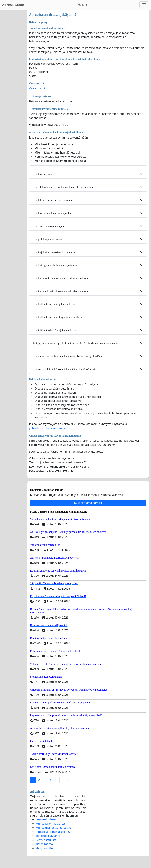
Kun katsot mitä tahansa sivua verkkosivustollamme (61, 278)
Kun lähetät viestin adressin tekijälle (53, 200)
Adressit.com (13, 5)
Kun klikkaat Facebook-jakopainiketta (54, 304)
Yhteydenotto (44, 848)
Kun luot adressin (42, 174)
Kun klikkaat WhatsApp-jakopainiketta (54, 330)
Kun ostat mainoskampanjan (48, 226)
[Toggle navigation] (144, 5)
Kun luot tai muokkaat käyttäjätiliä (52, 213)
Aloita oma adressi (88, 503)
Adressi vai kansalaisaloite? (53, 832)
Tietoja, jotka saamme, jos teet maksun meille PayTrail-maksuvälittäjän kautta (75, 343)
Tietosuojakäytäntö (48, 836)
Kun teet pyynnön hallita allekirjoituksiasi (56, 265)
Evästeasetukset (46, 840)
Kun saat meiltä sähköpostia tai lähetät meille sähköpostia (64, 369)
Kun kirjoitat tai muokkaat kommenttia (54, 252)
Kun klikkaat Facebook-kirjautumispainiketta (58, 317)
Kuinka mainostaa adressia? (53, 828)
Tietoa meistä (44, 844)
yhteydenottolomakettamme (47, 428)
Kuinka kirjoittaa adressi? (52, 824)
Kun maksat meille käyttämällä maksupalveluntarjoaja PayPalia (68, 356)
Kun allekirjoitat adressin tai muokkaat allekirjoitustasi (63, 187)
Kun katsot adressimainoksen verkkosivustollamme (61, 291)
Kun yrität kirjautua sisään (47, 239)
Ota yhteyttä (37, 88)
